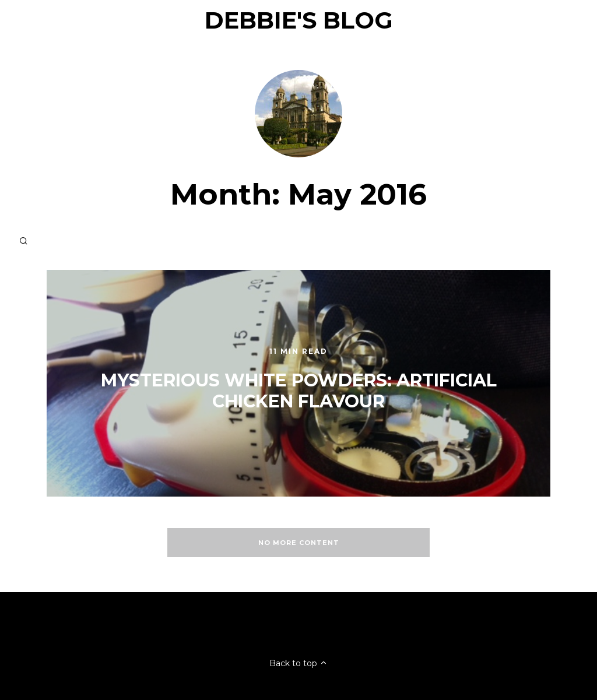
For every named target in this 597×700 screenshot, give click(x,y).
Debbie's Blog (299, 20)
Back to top (298, 663)
